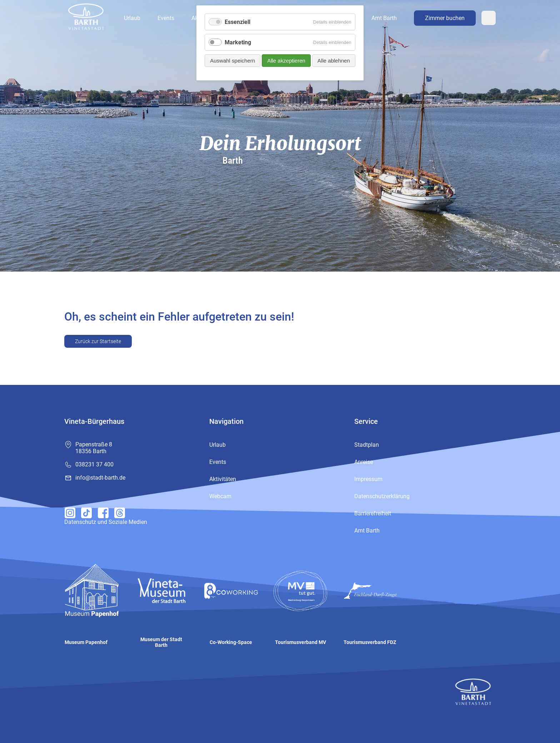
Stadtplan (367, 445)
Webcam (489, 18)
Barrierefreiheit (373, 513)
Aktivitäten (223, 479)
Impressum (368, 479)
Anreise (364, 462)
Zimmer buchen (445, 18)
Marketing (238, 42)
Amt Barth (384, 18)
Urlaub (132, 18)
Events (166, 18)
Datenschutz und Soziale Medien (106, 522)
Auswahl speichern (232, 61)
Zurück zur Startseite (98, 341)
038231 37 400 (94, 464)
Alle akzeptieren (286, 61)
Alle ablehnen (334, 61)
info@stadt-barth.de (100, 478)
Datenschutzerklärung (382, 496)
